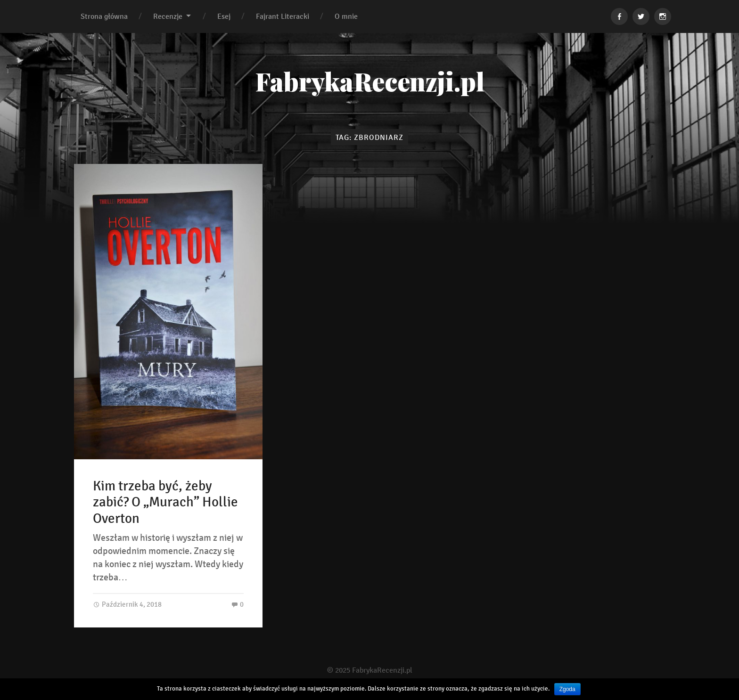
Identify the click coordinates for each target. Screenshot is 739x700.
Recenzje (168, 16)
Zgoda (567, 689)
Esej (224, 16)
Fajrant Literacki (283, 16)
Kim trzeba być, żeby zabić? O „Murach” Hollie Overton (165, 502)
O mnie (346, 16)
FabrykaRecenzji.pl (370, 81)
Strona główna (104, 16)
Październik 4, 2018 (127, 604)
